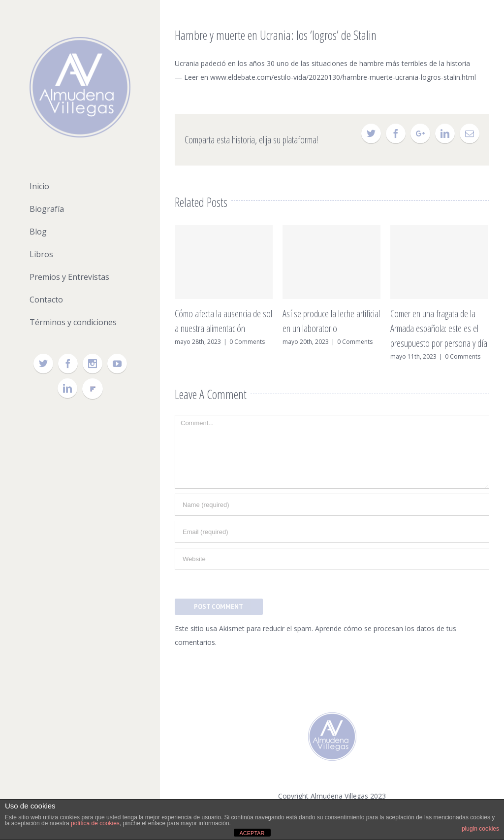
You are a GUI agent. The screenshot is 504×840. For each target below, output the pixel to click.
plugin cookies (480, 829)
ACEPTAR (252, 833)
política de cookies (95, 823)
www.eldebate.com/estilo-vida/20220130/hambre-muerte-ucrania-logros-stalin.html (343, 77)
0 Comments (247, 342)
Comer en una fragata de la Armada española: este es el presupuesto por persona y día (439, 328)
